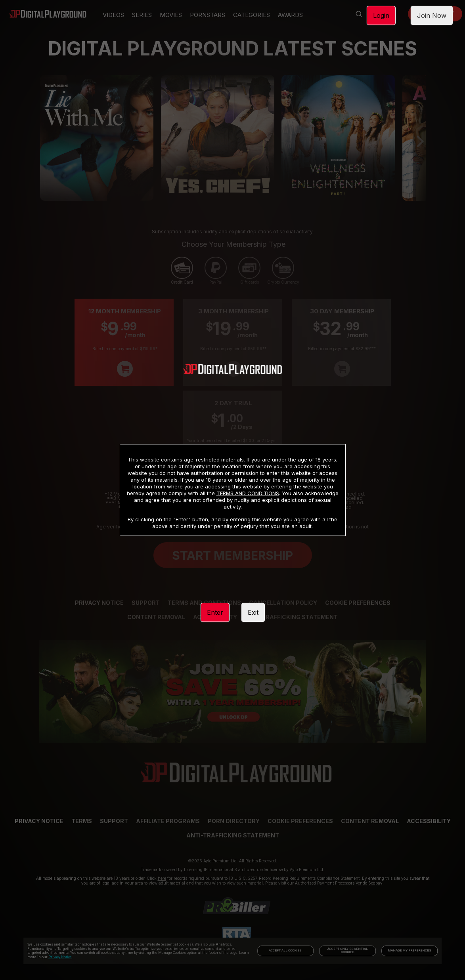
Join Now (432, 15)
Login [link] (381, 15)
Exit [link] (253, 612)
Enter (215, 612)
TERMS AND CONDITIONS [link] (248, 493)
